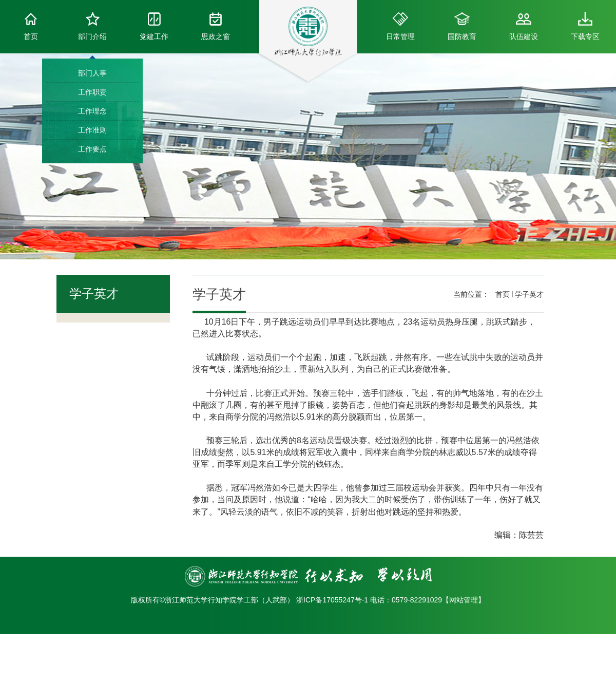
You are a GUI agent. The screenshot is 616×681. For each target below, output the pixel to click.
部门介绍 (92, 26)
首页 (31, 26)
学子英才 (529, 294)
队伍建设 (524, 26)
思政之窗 (216, 26)
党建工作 (154, 26)
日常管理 (400, 26)
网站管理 (464, 600)
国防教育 (462, 26)
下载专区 (585, 26)
